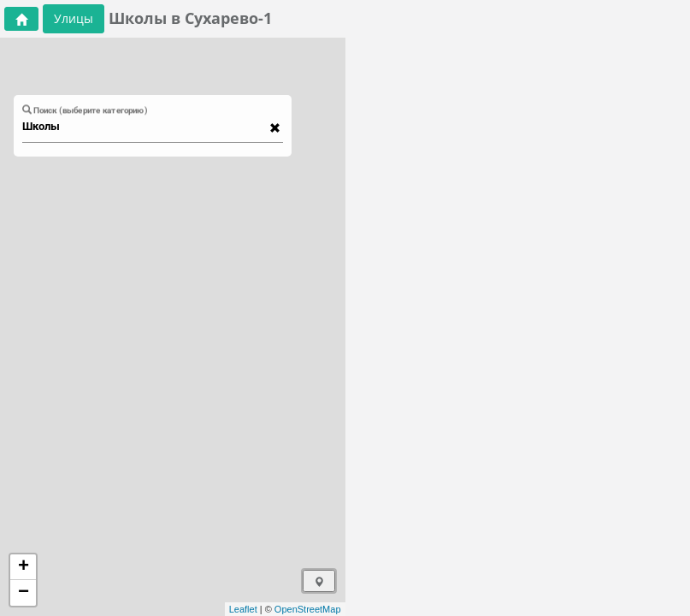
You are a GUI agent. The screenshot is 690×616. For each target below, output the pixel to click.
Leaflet (243, 609)
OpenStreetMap (308, 609)
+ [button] (24, 567)
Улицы (74, 18)
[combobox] (144, 127)
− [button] (24, 593)
